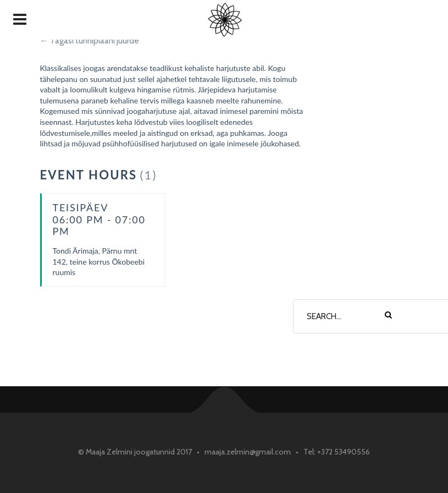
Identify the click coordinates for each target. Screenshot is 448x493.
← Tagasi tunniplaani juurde (90, 41)
